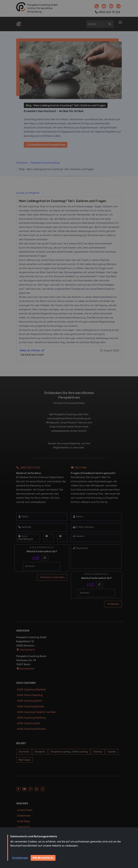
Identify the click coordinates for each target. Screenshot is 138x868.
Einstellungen (20, 858)
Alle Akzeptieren (43, 858)
